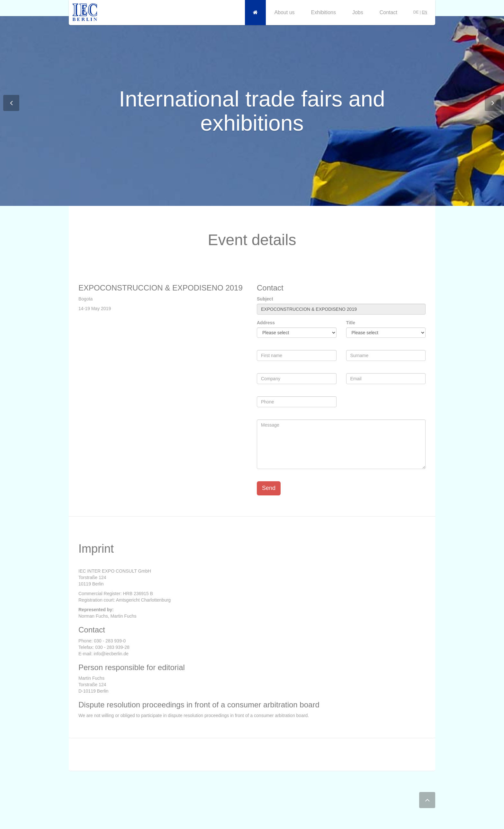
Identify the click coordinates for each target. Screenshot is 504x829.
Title (351, 323)
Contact (388, 12)
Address (266, 323)
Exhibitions (324, 12)
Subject (265, 299)
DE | (420, 12)
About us (284, 12)
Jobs (358, 12)
